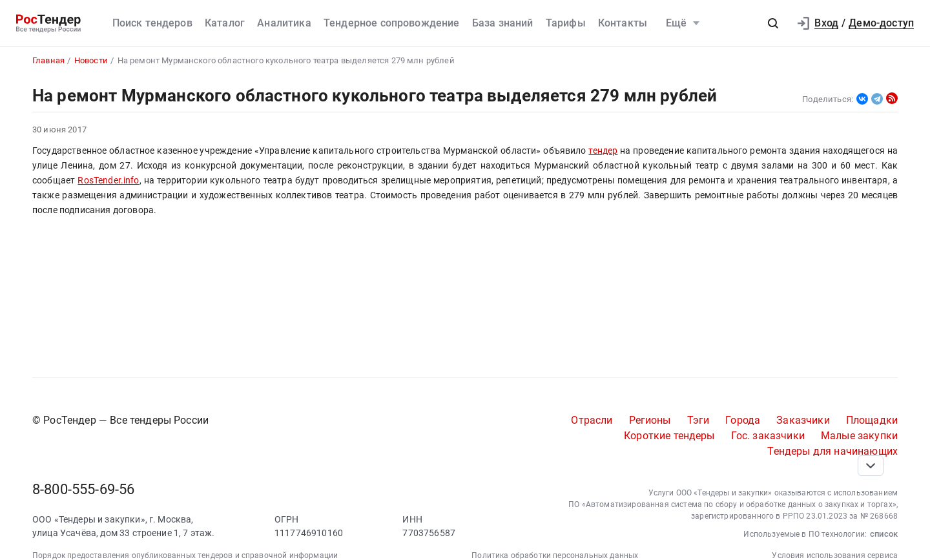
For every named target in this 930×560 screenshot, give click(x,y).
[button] (773, 23)
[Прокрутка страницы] (871, 466)
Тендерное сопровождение (392, 23)
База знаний (503, 23)
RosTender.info (108, 181)
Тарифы (566, 23)
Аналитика (284, 23)
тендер (603, 151)
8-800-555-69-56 (83, 489)
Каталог (225, 23)
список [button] (884, 534)
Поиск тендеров (152, 23)
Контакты (623, 23)
